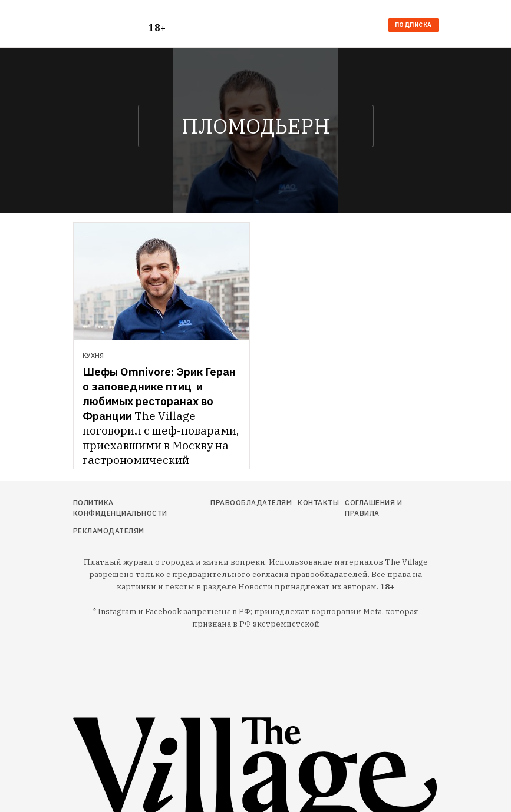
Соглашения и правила (373, 508)
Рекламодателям (109, 531)
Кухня (93, 356)
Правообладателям (251, 503)
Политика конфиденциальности (120, 508)
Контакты (318, 503)
